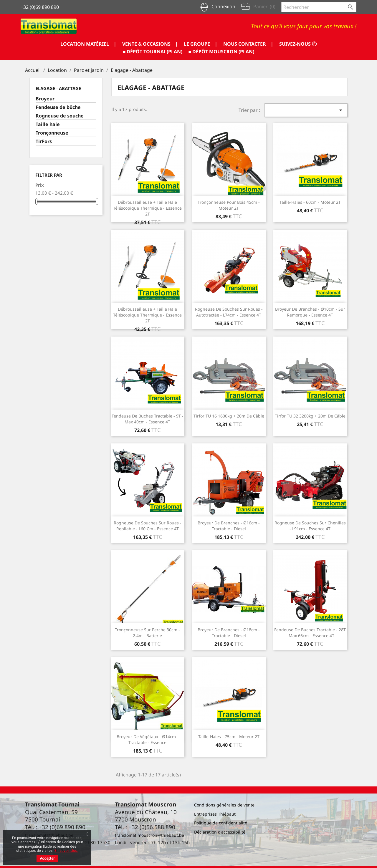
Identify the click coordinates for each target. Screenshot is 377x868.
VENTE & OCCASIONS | (150, 44)
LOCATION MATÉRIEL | (88, 44)
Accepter (47, 859)
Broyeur (45, 99)
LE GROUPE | (201, 44)
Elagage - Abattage (58, 88)
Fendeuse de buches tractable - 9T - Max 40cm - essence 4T (148, 419)
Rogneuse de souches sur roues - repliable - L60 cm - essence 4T (148, 526)
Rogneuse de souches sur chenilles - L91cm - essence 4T (310, 526)
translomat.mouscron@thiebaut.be (149, 835)
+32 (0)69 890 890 (40, 7)
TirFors (44, 141)
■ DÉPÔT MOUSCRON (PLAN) (221, 52)
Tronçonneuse (52, 133)
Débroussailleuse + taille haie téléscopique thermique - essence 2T (147, 208)
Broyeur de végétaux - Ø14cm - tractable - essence (148, 739)
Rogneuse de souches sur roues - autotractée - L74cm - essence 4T (229, 312)
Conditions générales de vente (224, 805)
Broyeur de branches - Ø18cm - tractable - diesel (229, 633)
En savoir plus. (66, 851)
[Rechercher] (319, 7)
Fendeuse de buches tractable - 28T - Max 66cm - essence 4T (310, 633)
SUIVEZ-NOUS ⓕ (298, 44)
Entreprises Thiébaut (215, 814)
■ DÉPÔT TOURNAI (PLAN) (153, 52)
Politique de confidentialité (221, 823)
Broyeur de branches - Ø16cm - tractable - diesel (229, 526)
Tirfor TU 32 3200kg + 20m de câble (310, 416)
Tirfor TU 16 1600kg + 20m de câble (229, 416)
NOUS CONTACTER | (248, 44)
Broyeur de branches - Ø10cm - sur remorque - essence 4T (310, 312)
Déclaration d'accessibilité (220, 832)
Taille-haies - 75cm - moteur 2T (229, 737)
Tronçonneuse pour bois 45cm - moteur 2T (229, 205)
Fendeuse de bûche (58, 107)
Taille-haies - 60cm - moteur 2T (310, 202)
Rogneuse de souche (60, 116)
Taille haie (48, 124)
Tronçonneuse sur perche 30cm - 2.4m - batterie (147, 633)
